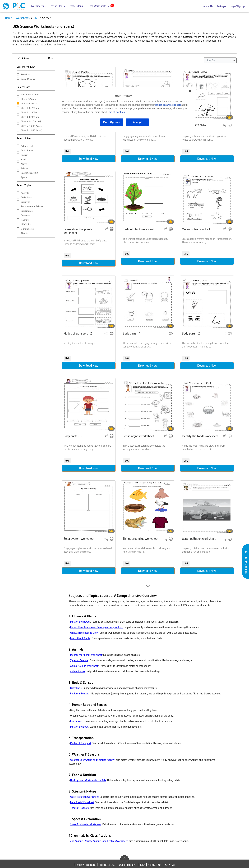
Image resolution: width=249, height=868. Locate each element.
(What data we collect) (168, 105)
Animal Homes (78, 671)
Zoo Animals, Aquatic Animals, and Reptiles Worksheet (99, 841)
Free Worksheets (98, 6)
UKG (36, 18)
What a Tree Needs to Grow (84, 633)
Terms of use (107, 865)
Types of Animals (79, 660)
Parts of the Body (79, 727)
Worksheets (37, 6)
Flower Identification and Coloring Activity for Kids (96, 627)
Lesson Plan (56, 6)
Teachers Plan (76, 6)
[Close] (190, 91)
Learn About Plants (80, 638)
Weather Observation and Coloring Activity (92, 760)
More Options (112, 122)
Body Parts (76, 688)
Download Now (89, 159)
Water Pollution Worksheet (84, 797)
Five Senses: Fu (78, 721)
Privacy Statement (85, 865)
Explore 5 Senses (79, 693)
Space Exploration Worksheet (85, 824)
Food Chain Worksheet (82, 802)
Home (9, 18)
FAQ (142, 865)
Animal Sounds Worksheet (84, 666)
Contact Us (155, 865)
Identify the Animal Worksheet (86, 655)
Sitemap (170, 865)
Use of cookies (128, 865)
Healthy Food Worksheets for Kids (88, 780)
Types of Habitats (79, 808)
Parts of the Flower (80, 622)
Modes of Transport (81, 743)
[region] (126, 109)
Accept (137, 122)
